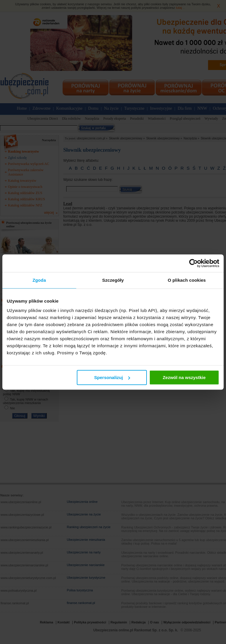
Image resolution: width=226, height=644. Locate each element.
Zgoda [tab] (39, 280)
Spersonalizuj (112, 377)
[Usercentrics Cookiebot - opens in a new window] (193, 263)
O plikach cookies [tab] (187, 280)
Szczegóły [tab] (113, 280)
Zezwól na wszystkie (184, 377)
